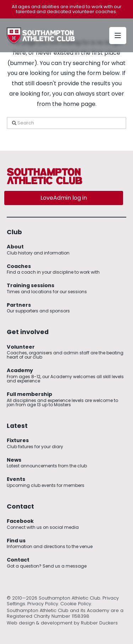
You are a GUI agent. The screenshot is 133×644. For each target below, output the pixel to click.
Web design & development (40, 623)
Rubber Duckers (99, 623)
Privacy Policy (43, 604)
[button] (118, 36)
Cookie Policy (76, 604)
